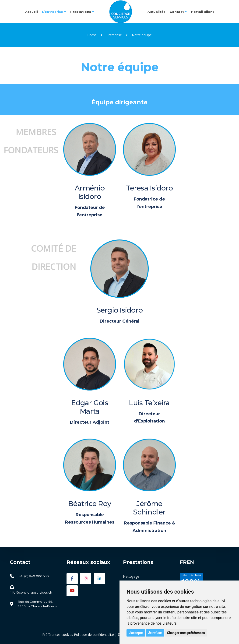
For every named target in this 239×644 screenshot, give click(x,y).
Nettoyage (131, 576)
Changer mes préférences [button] (186, 633)
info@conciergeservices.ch (31, 592)
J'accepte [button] (136, 633)
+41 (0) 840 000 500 (34, 576)
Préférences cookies (58, 635)
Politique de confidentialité (94, 635)
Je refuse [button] (155, 633)
